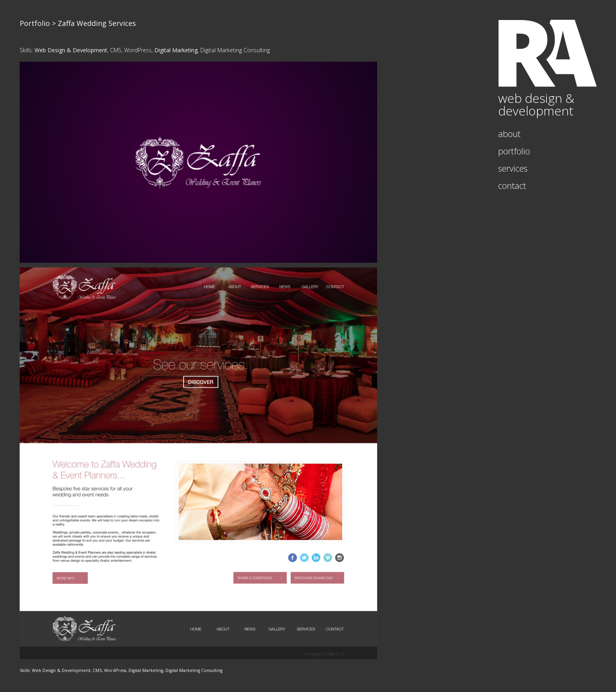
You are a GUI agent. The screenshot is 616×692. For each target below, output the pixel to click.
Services (513, 168)
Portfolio (35, 23)
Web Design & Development (71, 50)
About (509, 134)
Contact (512, 185)
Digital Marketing (176, 50)
